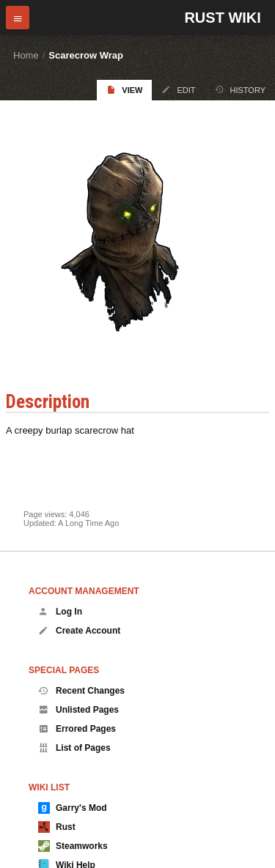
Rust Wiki (222, 18)
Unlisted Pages (78, 710)
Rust (57, 827)
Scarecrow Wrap (86, 55)
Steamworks (73, 846)
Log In (60, 612)
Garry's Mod (73, 808)
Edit (178, 90)
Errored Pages (77, 729)
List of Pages (74, 748)
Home (26, 55)
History (241, 90)
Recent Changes (81, 691)
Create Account (79, 631)
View (124, 90)
